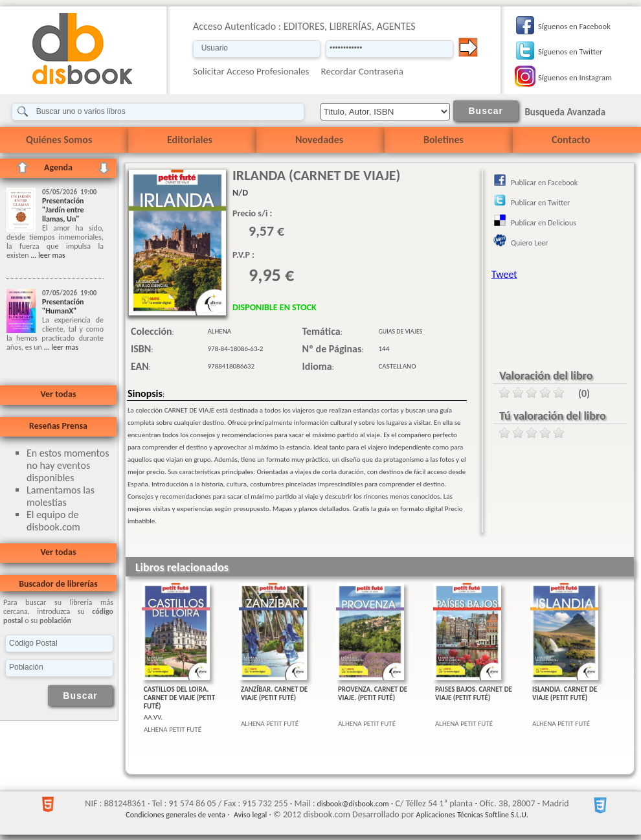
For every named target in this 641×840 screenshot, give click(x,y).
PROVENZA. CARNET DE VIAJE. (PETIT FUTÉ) (373, 694)
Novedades (319, 140)
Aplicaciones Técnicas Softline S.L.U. (472, 815)
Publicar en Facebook (544, 183)
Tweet (504, 274)
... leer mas (47, 255)
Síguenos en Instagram (575, 77)
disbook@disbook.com (353, 804)
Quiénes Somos (59, 140)
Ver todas (58, 394)
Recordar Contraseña (362, 71)
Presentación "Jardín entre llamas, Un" (63, 210)
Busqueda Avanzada (565, 112)
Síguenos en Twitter (570, 51)
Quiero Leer (529, 243)
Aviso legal (250, 815)
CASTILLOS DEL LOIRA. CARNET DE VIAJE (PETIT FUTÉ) (179, 698)
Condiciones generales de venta (175, 815)
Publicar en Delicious (544, 223)
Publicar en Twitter (540, 203)
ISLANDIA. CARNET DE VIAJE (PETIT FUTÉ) (565, 694)
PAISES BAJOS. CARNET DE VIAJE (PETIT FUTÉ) (474, 694)
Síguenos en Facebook (574, 26)
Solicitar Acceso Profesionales (251, 71)
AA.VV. (153, 717)
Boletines (444, 140)
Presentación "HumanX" (63, 306)
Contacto (571, 140)
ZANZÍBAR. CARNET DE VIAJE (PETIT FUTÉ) (274, 694)
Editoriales (190, 140)
